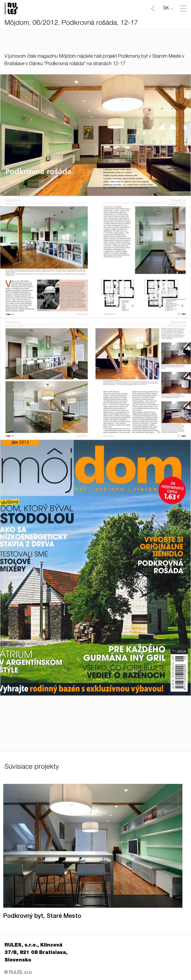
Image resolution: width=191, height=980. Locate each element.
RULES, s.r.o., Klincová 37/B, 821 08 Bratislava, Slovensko (36, 953)
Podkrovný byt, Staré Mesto (42, 917)
